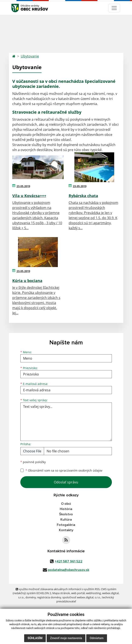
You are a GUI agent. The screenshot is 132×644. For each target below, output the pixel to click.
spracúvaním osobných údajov (81, 470)
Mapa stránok (61, 593)
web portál (78, 593)
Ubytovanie (30, 56)
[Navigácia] (114, 8)
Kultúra (66, 520)
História (66, 509)
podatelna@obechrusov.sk (69, 570)
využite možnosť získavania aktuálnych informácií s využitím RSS (58, 589)
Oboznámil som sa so (64, 470)
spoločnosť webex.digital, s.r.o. (81, 597)
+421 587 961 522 (69, 561)
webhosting (93, 593)
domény (31, 597)
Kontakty (66, 530)
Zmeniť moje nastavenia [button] (66, 638)
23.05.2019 (23, 186)
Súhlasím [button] (35, 638)
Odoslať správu (66, 482)
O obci (66, 504)
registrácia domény (49, 597)
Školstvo (66, 514)
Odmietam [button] (97, 638)
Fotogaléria (66, 525)
